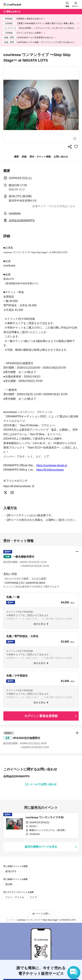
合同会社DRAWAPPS (22, 220)
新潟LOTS (11, 871)
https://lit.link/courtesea (50, 470)
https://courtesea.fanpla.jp (52, 465)
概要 (16, 157)
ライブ (33, 897)
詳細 (24, 157)
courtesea (15, 213)
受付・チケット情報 (40, 157)
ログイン (75, 6)
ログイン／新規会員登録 (41, 716)
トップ (9, 920)
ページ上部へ (43, 914)
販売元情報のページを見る (41, 847)
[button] (41, 559)
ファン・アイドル (15, 897)
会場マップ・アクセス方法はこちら (54, 206)
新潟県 (9, 884)
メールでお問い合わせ (41, 784)
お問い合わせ (61, 157)
